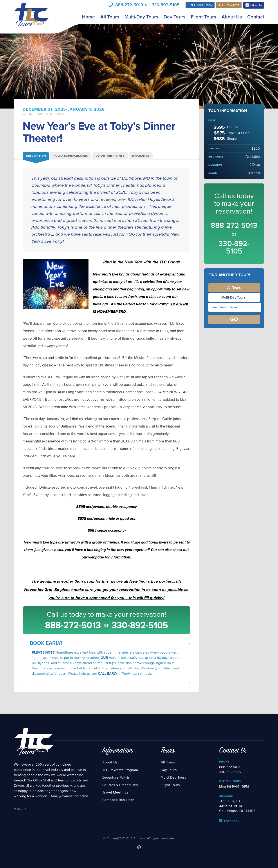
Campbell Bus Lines (118, 800)
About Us (232, 17)
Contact (256, 17)
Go (234, 319)
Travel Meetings (115, 792)
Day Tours (174, 17)
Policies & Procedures (120, 785)
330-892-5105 (166, 5)
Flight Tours (203, 17)
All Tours (110, 17)
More (20, 809)
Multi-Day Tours (141, 17)
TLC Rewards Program (120, 770)
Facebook (229, 821)
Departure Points (116, 777)
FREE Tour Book (200, 5)
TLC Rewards (229, 5)
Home (88, 17)
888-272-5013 (129, 5)
